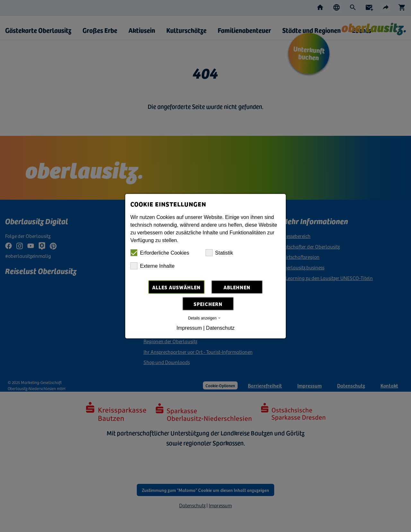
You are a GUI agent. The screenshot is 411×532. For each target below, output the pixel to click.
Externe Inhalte (153, 266)
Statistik (219, 253)
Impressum (189, 328)
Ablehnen (237, 287)
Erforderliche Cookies (160, 253)
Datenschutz (220, 328)
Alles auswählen (176, 287)
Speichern (208, 304)
